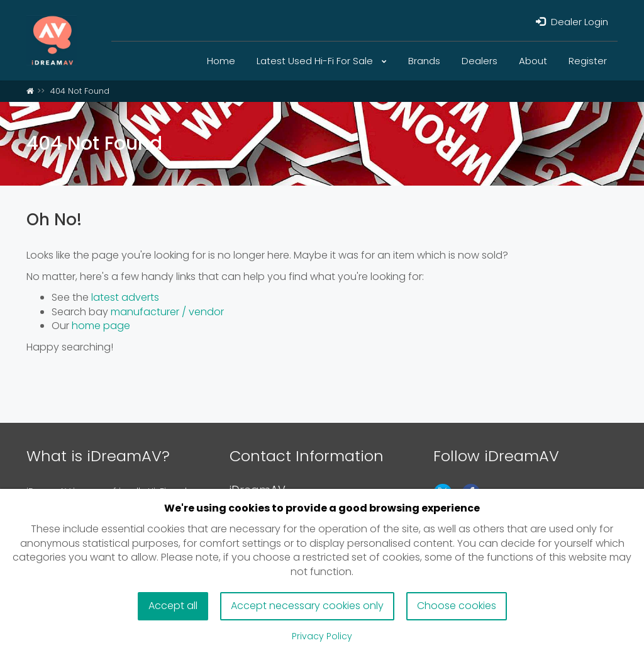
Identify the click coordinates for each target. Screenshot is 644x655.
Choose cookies (457, 606)
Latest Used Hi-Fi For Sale (322, 61)
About (533, 61)
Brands (424, 61)
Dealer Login (572, 22)
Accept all (173, 606)
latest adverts (125, 297)
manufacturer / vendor (167, 312)
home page (101, 326)
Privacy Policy (322, 636)
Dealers (480, 61)
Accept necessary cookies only (307, 606)
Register (588, 61)
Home (221, 61)
